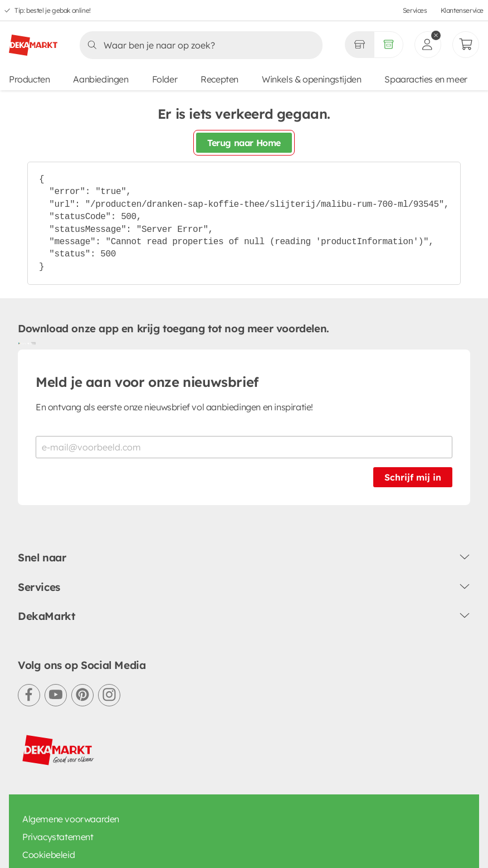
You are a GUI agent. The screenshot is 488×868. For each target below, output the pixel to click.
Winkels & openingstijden (311, 79)
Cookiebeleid (48, 855)
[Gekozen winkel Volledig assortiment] (359, 45)
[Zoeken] (198, 45)
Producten (29, 79)
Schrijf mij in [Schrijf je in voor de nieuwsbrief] (413, 477)
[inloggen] (428, 45)
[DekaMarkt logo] (33, 41)
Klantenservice (462, 10)
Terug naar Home (244, 143)
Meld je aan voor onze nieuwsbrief (147, 382)
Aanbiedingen (101, 79)
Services (415, 10)
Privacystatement (58, 837)
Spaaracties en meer (426, 79)
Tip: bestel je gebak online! (53, 10)
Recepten (219, 79)
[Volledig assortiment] (389, 45)
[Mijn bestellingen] (466, 45)
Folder (165, 79)
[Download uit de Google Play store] (22, 343)
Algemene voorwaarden (71, 819)
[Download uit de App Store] (31, 343)
